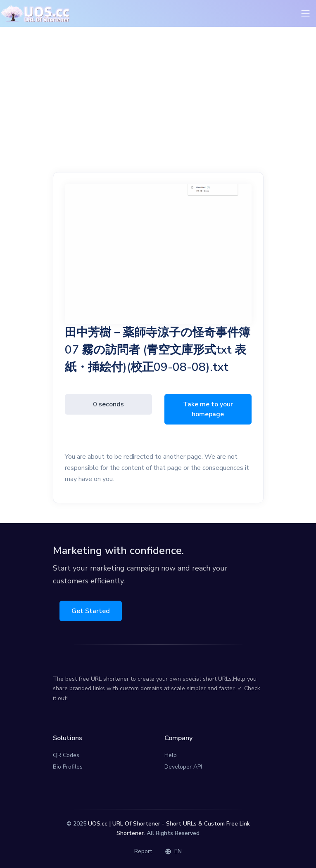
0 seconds (108, 404)
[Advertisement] (158, 104)
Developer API (183, 767)
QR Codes (66, 755)
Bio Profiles (68, 767)
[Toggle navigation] (305, 13)
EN (173, 851)
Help (171, 755)
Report (143, 851)
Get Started (91, 611)
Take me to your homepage (208, 409)
